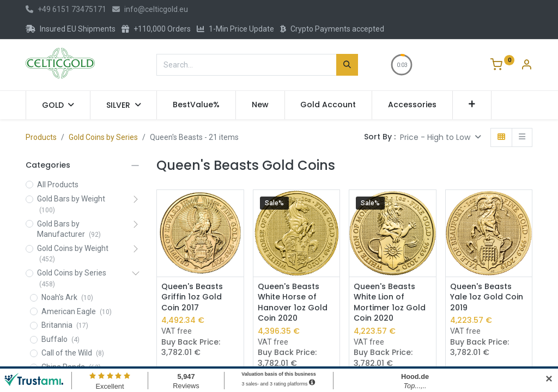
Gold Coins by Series (103, 137)
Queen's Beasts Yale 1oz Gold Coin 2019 (487, 297)
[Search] (347, 65)
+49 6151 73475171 (66, 9)
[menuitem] (196, 105)
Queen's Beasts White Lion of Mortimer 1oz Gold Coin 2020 (390, 303)
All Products (58, 185)
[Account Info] (526, 66)
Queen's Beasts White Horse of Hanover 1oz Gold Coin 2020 (293, 303)
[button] (472, 105)
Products (41, 137)
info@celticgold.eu (150, 9)
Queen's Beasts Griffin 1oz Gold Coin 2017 (192, 297)
